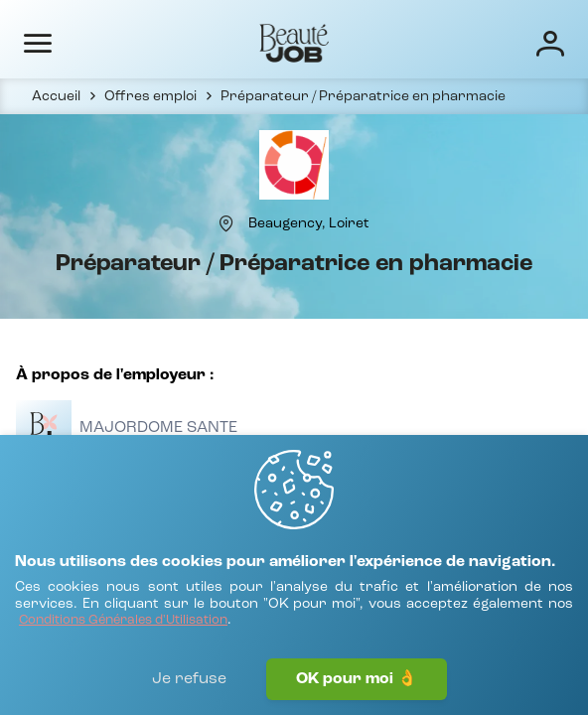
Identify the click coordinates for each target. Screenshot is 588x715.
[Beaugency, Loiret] (309, 223)
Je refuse (189, 679)
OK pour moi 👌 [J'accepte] (357, 679)
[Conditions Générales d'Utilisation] (123, 621)
